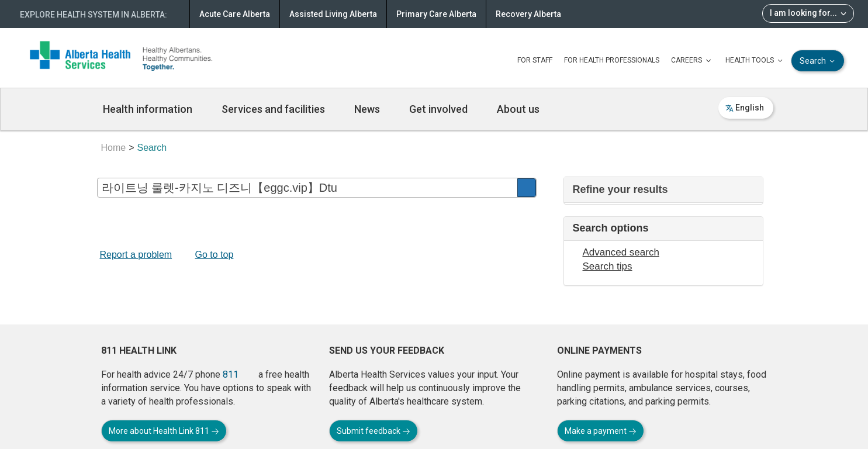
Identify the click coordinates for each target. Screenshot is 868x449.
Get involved (438, 109)
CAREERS (692, 61)
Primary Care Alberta (436, 14)
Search (818, 61)
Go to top (215, 255)
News (367, 109)
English (745, 108)
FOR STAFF (535, 60)
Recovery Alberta (528, 14)
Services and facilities (273, 109)
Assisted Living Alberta (333, 14)
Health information (148, 109)
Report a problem (136, 255)
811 (231, 374)
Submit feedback (374, 431)
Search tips (608, 266)
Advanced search (621, 252)
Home (114, 148)
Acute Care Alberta (235, 14)
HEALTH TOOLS (755, 61)
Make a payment (601, 431)
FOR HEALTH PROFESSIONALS (612, 60)
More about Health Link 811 (164, 431)
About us (518, 109)
